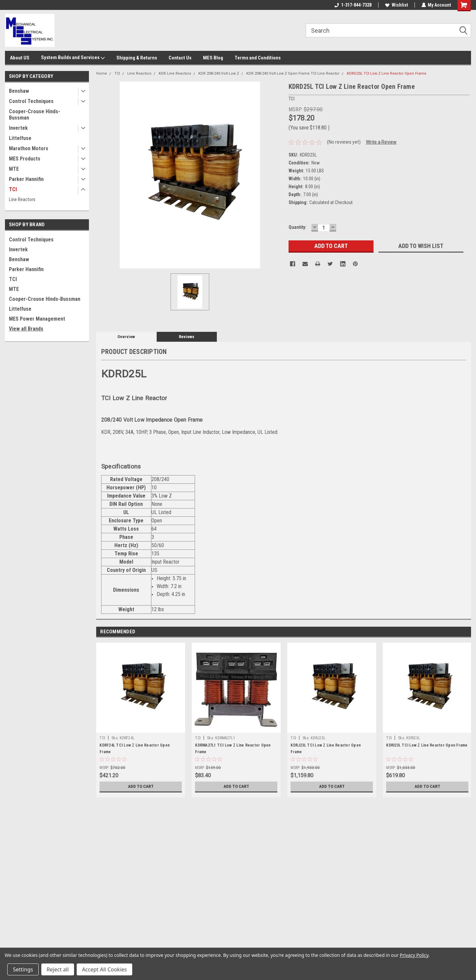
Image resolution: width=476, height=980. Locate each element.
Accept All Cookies (104, 969)
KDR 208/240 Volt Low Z (219, 73)
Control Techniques (31, 101)
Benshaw (19, 91)
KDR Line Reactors (175, 73)
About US (20, 58)
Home (102, 73)
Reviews (187, 337)
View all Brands (26, 329)
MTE (14, 169)
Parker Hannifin (26, 179)
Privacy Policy (414, 955)
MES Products (25, 159)
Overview (126, 337)
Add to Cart (141, 787)
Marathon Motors (29, 148)
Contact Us (180, 58)
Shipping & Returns (137, 58)
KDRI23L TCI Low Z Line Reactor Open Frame (427, 745)
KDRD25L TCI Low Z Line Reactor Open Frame (387, 73)
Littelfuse (20, 138)
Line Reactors (22, 199)
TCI (13, 189)
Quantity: (297, 227)
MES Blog (213, 58)
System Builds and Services (73, 58)
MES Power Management (37, 319)
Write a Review (381, 142)
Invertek (18, 128)
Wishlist (396, 5)
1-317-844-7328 (353, 5)
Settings (23, 969)
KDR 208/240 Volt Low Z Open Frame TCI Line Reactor (293, 73)
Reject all (58, 969)
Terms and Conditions (258, 58)
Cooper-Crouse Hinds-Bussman (35, 115)
